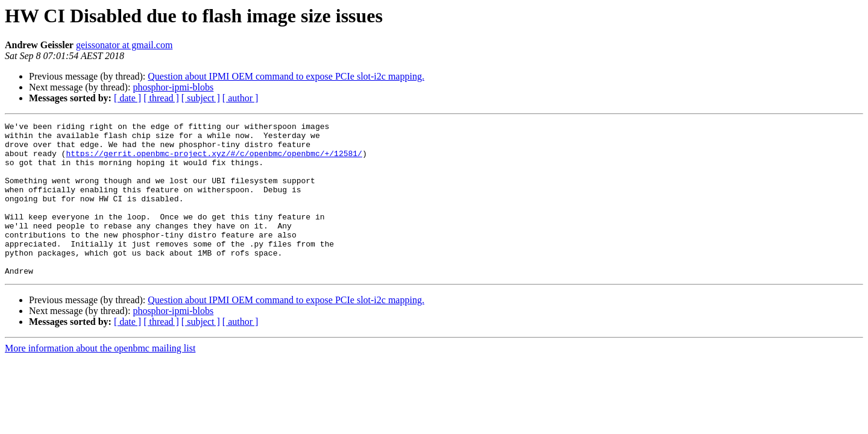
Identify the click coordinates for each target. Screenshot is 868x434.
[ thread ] (161, 98)
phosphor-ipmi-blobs (173, 87)
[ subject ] (201, 98)
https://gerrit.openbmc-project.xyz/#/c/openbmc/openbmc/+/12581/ (214, 160)
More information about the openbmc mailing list (100, 379)
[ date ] (127, 98)
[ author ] (241, 98)
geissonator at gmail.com (124, 45)
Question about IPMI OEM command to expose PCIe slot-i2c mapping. (286, 76)
